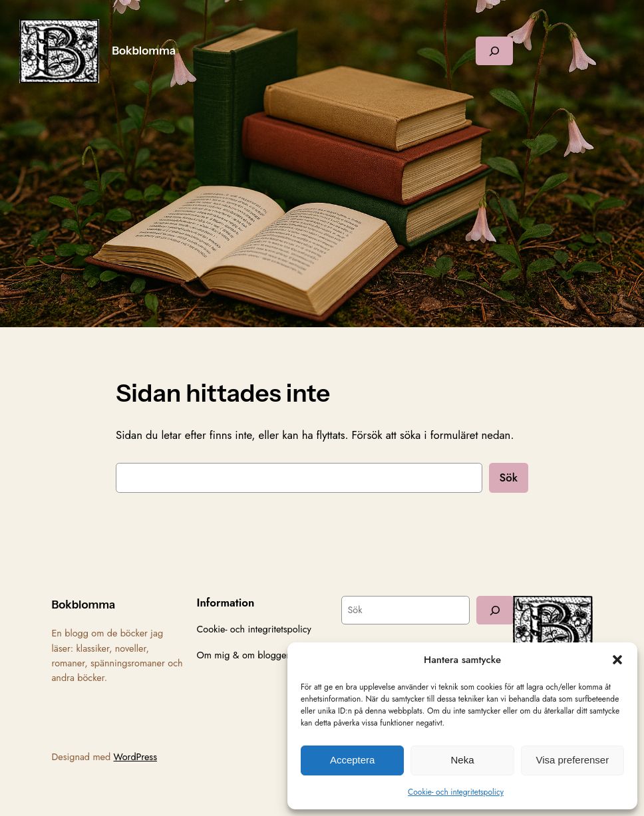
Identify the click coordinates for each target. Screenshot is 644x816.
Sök (509, 477)
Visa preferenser (572, 760)
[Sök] (495, 610)
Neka (462, 760)
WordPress (135, 757)
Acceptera (353, 760)
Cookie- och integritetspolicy (456, 792)
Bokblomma (144, 51)
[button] (617, 660)
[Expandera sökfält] (494, 51)
